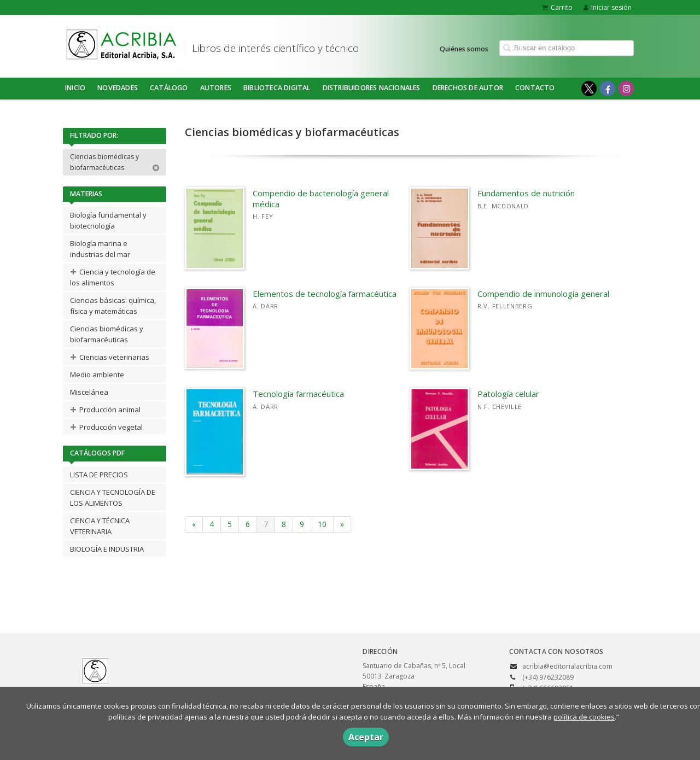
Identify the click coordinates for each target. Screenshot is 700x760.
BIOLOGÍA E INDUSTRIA (107, 549)
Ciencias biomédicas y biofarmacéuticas (115, 162)
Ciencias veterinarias (110, 357)
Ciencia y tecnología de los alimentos (113, 276)
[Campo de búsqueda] (567, 48)
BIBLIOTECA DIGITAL (277, 88)
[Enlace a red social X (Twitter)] (589, 89)
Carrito (557, 7)
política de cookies (584, 717)
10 (322, 524)
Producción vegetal (106, 427)
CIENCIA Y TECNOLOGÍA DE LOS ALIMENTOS (113, 498)
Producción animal (105, 409)
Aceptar (366, 737)
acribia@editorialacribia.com (567, 666)
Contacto (535, 88)
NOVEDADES (118, 88)
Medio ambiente (97, 375)
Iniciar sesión (608, 7)
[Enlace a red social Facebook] (608, 89)
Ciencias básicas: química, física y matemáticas (113, 306)
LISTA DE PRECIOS (99, 475)
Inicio (75, 88)
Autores (216, 88)
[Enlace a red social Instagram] (626, 89)
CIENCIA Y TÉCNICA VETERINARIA (100, 526)
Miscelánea (89, 392)
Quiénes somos (464, 48)
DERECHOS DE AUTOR (468, 88)
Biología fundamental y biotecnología (108, 220)
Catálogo (169, 88)
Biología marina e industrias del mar (100, 249)
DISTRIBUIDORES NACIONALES (372, 88)
